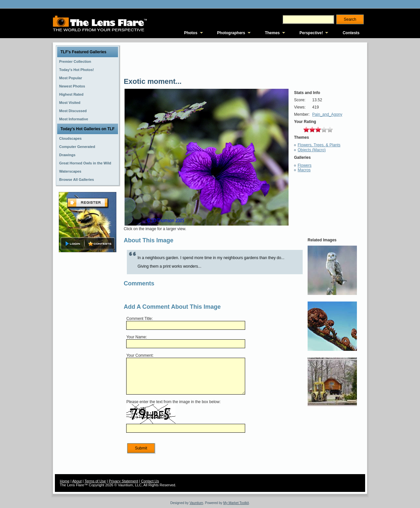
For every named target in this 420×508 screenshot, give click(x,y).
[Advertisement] (88, 357)
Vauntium (197, 503)
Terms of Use (95, 481)
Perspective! (311, 33)
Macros (304, 170)
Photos (191, 33)
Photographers (231, 33)
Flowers (305, 165)
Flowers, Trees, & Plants (319, 145)
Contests (351, 33)
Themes (272, 33)
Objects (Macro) (312, 150)
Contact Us (150, 481)
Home (65, 481)
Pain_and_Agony (327, 114)
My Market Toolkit (236, 503)
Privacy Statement (123, 481)
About (77, 481)
